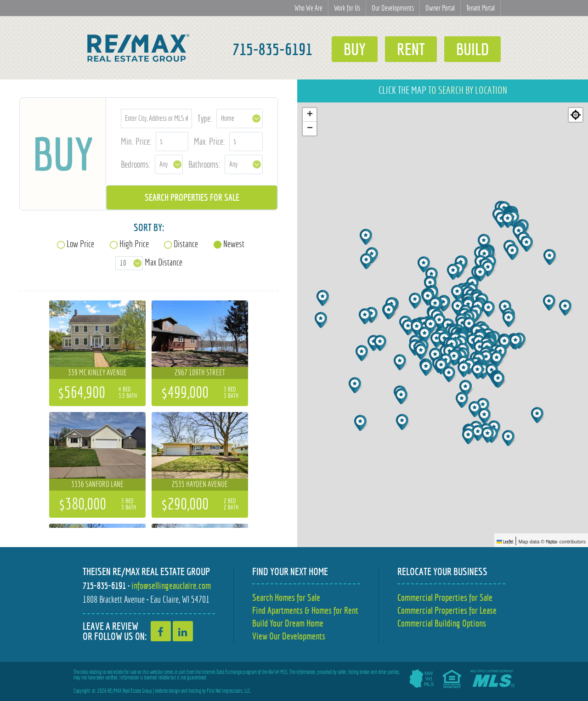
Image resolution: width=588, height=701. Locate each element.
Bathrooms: (204, 164)
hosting (195, 691)
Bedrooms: (136, 164)
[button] (409, 327)
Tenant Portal (481, 8)
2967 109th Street (200, 373)
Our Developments (393, 8)
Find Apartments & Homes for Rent (305, 610)
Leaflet (505, 542)
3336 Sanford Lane (97, 484)
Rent (411, 49)
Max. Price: (209, 141)
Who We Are (308, 8)
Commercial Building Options (442, 623)
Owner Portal (440, 8)
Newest (234, 244)
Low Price (80, 244)
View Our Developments (289, 636)
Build (472, 49)
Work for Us (347, 8)
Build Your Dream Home (288, 623)
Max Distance (164, 262)
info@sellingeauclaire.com (171, 585)
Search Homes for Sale (286, 597)
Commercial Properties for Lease (447, 610)
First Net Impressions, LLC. (229, 691)
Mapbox (552, 542)
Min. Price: (136, 141)
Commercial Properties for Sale (445, 597)
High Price (134, 244)
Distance (186, 244)
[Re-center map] (576, 115)
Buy (355, 49)
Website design (167, 691)
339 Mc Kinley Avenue (97, 373)
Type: (205, 118)
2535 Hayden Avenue (200, 484)
